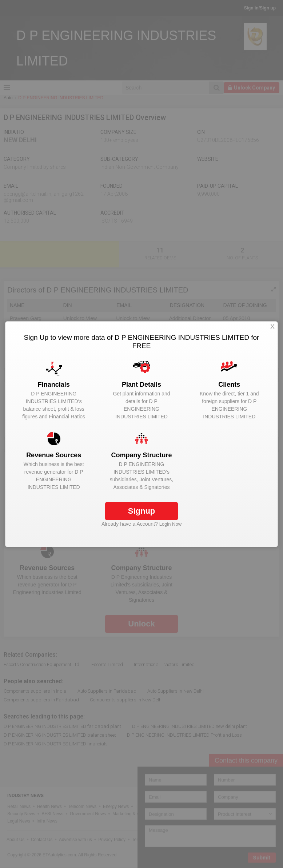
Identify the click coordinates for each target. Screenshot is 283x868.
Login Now (170, 524)
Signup (142, 511)
